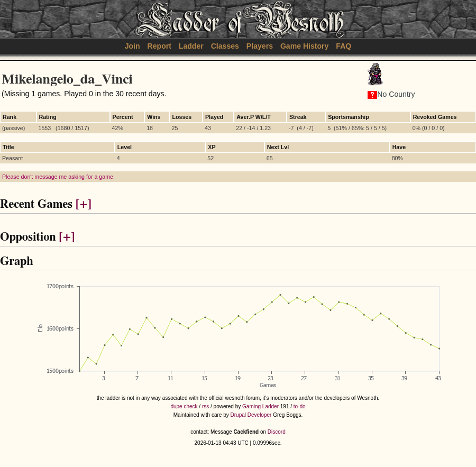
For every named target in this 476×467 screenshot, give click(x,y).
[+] (84, 204)
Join (132, 46)
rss (205, 406)
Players (260, 46)
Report (159, 46)
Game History (305, 46)
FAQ (344, 46)
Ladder (191, 46)
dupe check (184, 406)
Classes (225, 46)
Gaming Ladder (260, 406)
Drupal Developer (251, 415)
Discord (277, 432)
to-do (300, 406)
